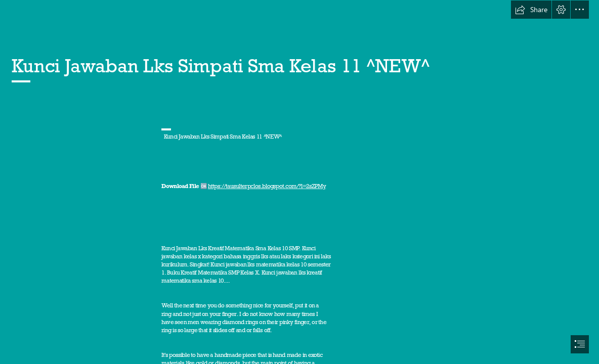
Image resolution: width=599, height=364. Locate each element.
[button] (531, 10)
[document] (299, 182)
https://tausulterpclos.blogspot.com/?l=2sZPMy (267, 186)
